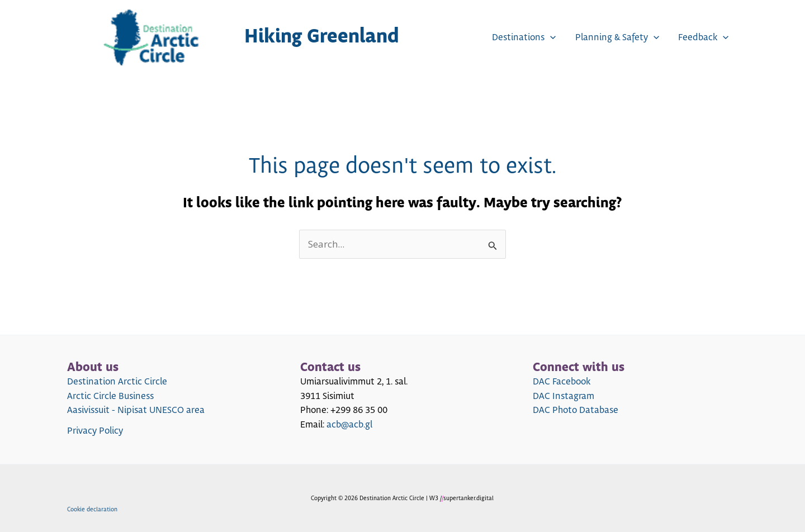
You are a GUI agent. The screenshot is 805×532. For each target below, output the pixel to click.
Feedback (703, 37)
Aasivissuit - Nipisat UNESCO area (136, 410)
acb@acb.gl (349, 425)
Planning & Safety (617, 37)
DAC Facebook (562, 382)
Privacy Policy (95, 431)
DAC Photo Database (576, 410)
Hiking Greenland (322, 37)
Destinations (524, 37)
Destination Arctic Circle (117, 382)
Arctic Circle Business (110, 396)
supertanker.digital (468, 498)
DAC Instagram (563, 396)
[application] (550, 37)
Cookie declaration (92, 509)
